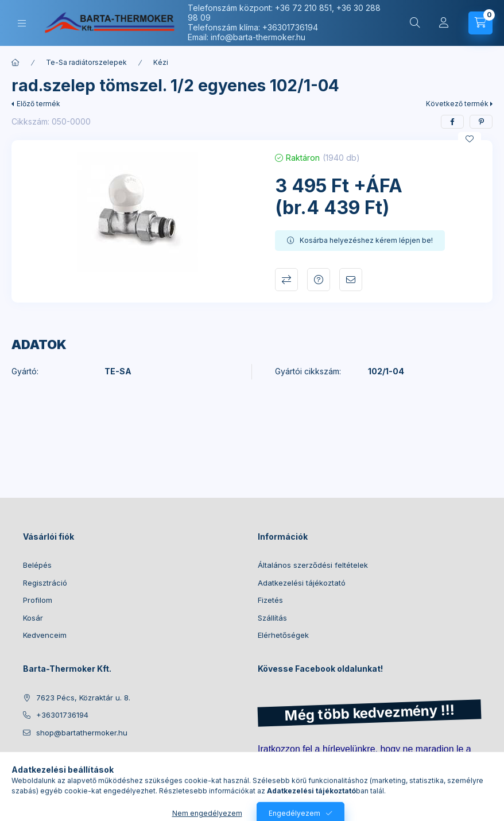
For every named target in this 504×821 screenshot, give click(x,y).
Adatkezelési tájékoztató (302, 583)
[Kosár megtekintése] (480, 23)
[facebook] (452, 122)
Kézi (161, 62)
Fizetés (270, 600)
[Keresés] (415, 23)
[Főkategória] (15, 63)
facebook (26, 761)
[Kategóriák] (22, 23)
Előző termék (38, 104)
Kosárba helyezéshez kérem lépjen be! (366, 240)
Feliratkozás (291, 783)
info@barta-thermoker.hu (258, 37)
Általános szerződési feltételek (313, 565)
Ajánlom (351, 280)
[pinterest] (481, 122)
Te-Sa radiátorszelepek (86, 62)
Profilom (38, 600)
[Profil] (444, 23)
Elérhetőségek (283, 635)
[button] (137, 212)
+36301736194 (290, 27)
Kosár (33, 618)
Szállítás (272, 618)
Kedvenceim (45, 635)
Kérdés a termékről (319, 280)
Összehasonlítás (286, 280)
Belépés (37, 565)
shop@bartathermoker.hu (82, 733)
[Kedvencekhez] (470, 139)
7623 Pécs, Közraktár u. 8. (83, 698)
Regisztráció (45, 583)
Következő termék (457, 104)
